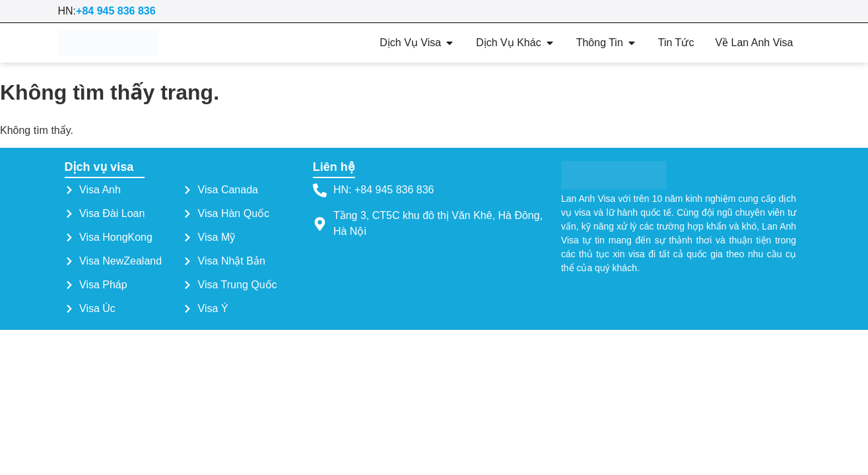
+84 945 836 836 (116, 11)
